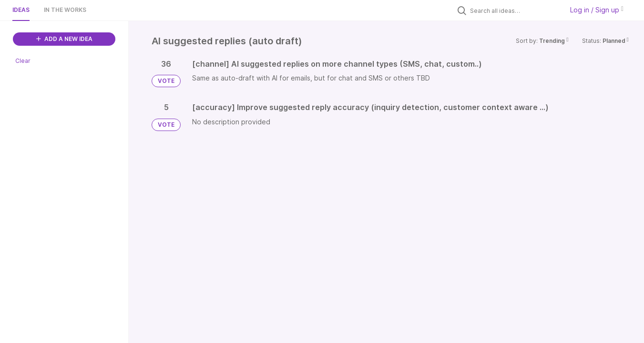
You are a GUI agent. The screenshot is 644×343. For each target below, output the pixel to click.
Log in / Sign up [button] (597, 10)
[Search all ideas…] (514, 10)
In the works (65, 10)
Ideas (21, 10)
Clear (23, 61)
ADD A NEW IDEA (64, 39)
